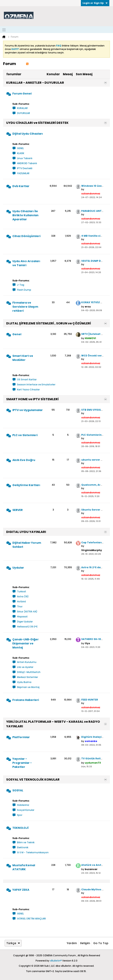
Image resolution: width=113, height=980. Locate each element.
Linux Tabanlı (25, 158)
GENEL (20, 148)
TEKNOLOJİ (20, 828)
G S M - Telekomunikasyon (33, 852)
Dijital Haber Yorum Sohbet (27, 545)
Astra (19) (23, 596)
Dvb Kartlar (21, 186)
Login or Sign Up (95, 3)
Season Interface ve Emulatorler (36, 384)
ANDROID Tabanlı (27, 163)
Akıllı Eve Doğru (24, 460)
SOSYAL (18, 790)
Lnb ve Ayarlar (25, 667)
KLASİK (21, 153)
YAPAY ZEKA (21, 890)
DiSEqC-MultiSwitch (29, 672)
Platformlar (21, 737)
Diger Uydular (25, 622)
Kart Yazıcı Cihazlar (28, 390)
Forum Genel (22, 94)
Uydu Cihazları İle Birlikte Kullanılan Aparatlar (25, 215)
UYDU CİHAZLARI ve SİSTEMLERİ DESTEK (37, 123)
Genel (17, 334)
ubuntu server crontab (96, 460)
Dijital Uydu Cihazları (28, 134)
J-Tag (21, 285)
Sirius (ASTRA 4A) (27, 612)
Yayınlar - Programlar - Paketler (22, 763)
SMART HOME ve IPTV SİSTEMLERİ (32, 399)
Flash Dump (24, 290)
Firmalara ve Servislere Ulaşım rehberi (25, 307)
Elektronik (23, 847)
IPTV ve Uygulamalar (28, 410)
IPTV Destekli (25, 168)
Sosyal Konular (26, 810)
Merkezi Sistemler (27, 677)
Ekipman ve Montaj (28, 687)
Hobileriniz (23, 805)
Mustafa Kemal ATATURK (24, 867)
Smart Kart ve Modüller (23, 358)
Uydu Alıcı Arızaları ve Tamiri (26, 263)
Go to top (101, 943)
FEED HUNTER (90, 700)
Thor (20, 606)
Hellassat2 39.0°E (27, 627)
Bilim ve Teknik (26, 842)
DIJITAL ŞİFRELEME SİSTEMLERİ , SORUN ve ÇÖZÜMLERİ (49, 323)
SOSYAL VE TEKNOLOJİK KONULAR (33, 780)
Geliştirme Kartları (26, 485)
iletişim (85, 943)
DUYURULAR (24, 113)
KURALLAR (22, 108)
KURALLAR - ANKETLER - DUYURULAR (35, 83)
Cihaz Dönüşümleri (26, 236)
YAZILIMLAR (23, 173)
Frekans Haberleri (26, 700)
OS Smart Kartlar (27, 379)
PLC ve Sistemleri (25, 435)
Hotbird (21, 601)
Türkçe (13, 943)
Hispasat (22, 617)
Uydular (18, 568)
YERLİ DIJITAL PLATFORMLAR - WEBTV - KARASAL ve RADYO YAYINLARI (53, 724)
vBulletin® (56, 961)
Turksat (22, 591)
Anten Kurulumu (27, 662)
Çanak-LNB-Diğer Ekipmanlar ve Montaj (26, 643)
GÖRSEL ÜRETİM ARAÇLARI (31, 919)
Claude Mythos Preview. (97, 889)
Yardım (72, 943)
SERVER (18, 510)
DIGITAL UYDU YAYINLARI (26, 532)
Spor (20, 815)
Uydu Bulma (24, 682)
